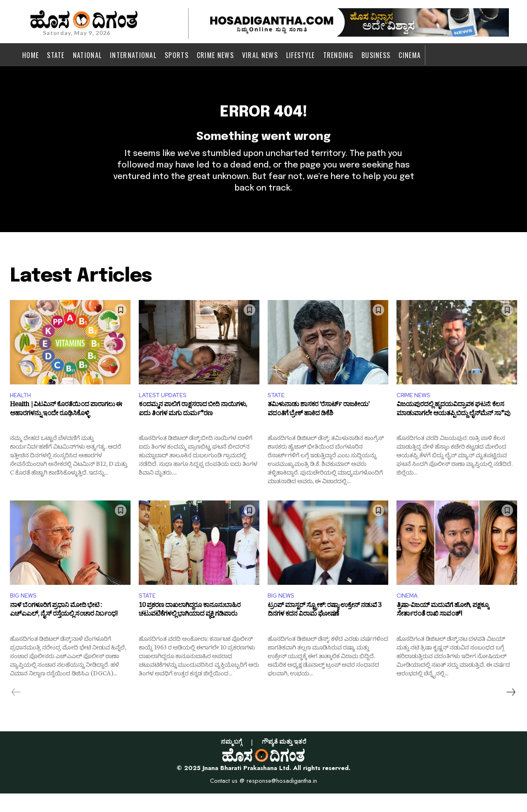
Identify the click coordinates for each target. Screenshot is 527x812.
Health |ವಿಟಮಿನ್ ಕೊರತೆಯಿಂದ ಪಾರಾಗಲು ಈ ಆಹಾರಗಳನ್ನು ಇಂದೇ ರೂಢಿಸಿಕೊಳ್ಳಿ (66, 428)
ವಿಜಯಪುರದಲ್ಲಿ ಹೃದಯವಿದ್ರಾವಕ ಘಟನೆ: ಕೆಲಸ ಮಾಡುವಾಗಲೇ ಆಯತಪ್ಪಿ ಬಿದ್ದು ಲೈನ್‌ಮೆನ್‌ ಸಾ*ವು (453, 428)
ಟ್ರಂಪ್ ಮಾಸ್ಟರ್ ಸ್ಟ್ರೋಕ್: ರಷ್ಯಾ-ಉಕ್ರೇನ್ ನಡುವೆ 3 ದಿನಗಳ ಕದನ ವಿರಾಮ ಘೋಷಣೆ (324, 630)
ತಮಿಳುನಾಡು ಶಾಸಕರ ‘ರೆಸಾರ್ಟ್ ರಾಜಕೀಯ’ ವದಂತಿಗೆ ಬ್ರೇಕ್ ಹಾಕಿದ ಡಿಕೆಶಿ (318, 428)
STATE (277, 411)
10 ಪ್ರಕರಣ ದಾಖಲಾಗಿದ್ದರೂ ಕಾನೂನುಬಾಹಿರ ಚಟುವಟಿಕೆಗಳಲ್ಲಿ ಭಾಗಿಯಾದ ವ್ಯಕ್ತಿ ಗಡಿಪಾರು (190, 630)
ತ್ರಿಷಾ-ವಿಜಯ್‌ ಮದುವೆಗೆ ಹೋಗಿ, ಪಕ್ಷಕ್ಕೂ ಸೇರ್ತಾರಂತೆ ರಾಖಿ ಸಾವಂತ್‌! (443, 630)
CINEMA (408, 613)
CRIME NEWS (416, 411)
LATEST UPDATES (166, 411)
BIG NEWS (25, 613)
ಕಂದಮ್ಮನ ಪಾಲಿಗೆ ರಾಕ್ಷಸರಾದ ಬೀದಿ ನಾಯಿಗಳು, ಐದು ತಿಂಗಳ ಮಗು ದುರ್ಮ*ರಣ (193, 428)
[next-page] (511, 710)
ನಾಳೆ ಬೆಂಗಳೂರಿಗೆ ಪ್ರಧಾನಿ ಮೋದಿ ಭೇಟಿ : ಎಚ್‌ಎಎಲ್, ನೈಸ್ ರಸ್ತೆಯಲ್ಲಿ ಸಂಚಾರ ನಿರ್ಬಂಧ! (64, 630)
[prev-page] (16, 710)
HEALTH (22, 411)
